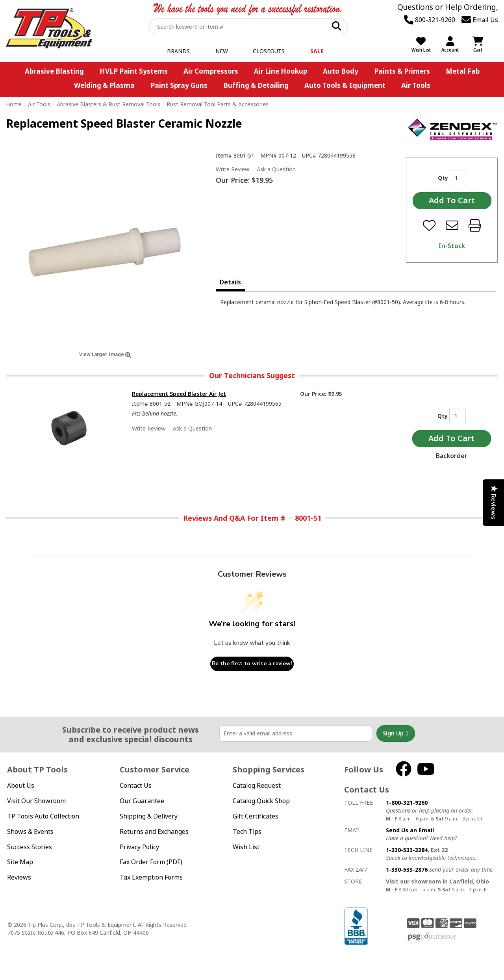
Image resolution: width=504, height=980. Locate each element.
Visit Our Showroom (36, 801)
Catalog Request (257, 785)
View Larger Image (105, 354)
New (222, 51)
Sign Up (396, 733)
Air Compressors (211, 71)
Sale (317, 51)
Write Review (233, 169)
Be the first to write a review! (252, 664)
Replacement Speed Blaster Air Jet (179, 394)
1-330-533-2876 (407, 870)
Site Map (20, 862)
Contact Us (136, 785)
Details (230, 282)
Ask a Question (276, 169)
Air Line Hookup (281, 71)
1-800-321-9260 (407, 803)
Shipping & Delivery (149, 816)
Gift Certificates (256, 816)
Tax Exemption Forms (151, 877)
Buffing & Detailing (256, 85)
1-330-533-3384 (407, 850)
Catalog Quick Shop (261, 801)
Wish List (246, 847)
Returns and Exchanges (154, 832)
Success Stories (30, 847)
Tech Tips (247, 832)
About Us (21, 785)
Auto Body (341, 71)
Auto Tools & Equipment (345, 85)
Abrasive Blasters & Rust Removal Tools (108, 104)
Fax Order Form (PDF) (151, 862)
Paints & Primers (402, 71)
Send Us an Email (410, 830)
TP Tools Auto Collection (43, 816)
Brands (178, 51)
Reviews (19, 877)
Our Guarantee (142, 801)
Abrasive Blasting (54, 71)
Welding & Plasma (104, 85)
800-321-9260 (430, 20)
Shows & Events (30, 832)
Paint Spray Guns (179, 85)
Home (14, 104)
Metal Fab (463, 71)
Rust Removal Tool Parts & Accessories (218, 104)
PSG (432, 937)
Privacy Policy (139, 847)
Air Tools (416, 85)
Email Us (480, 20)
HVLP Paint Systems (134, 71)
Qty (443, 178)
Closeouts (269, 51)
